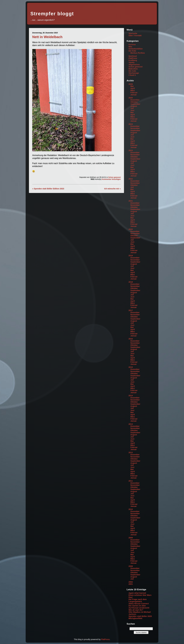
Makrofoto (133, 69)
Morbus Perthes (138, 53)
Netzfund (133, 56)
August (134, 106)
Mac (130, 47)
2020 (131, 229)
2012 (131, 452)
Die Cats (132, 71)
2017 (131, 310)
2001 (131, 584)
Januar (134, 95)
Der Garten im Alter (137, 606)
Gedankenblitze (135, 49)
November (135, 128)
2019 (131, 256)
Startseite (133, 33)
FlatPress (133, 58)
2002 (131, 582)
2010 (131, 509)
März (133, 90)
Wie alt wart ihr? (136, 610)
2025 (131, 98)
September (135, 104)
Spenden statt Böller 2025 (140, 616)
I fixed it (132, 75)
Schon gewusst (114, 177)
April (133, 88)
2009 (131, 538)
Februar (134, 93)
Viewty (131, 62)
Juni (132, 110)
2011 (131, 481)
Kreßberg (133, 60)
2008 (131, 566)
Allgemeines (134, 65)
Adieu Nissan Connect (139, 604)
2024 (131, 124)
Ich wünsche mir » (112, 189)
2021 (131, 201)
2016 (131, 339)
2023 (131, 150)
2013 (131, 424)
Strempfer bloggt (52, 14)
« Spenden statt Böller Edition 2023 (48, 189)
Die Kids (132, 51)
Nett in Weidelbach (47, 37)
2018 (131, 282)
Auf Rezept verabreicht (139, 608)
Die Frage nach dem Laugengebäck (138, 600)
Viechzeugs (134, 73)
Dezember (135, 100)
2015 (131, 367)
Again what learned (137, 593)
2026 (131, 84)
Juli (132, 108)
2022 (131, 179)
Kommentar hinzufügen (111, 179)
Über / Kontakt (135, 36)
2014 (131, 396)
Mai (132, 86)
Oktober (134, 102)
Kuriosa (132, 45)
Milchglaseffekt (135, 618)
